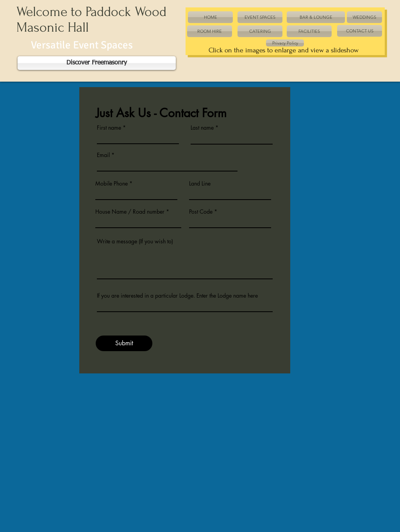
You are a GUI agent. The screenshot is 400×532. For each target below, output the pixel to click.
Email (103, 155)
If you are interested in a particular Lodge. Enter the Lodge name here (177, 296)
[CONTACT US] (360, 31)
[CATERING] (260, 31)
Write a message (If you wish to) (135, 241)
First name (109, 128)
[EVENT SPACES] (260, 17)
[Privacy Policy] (285, 43)
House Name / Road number (130, 212)
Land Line (200, 184)
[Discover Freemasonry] (97, 63)
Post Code (201, 212)
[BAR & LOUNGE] (316, 17)
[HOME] (210, 17)
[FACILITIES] (309, 31)
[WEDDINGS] (364, 17)
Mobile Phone (112, 184)
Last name (202, 128)
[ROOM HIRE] (210, 31)
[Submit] (124, 343)
